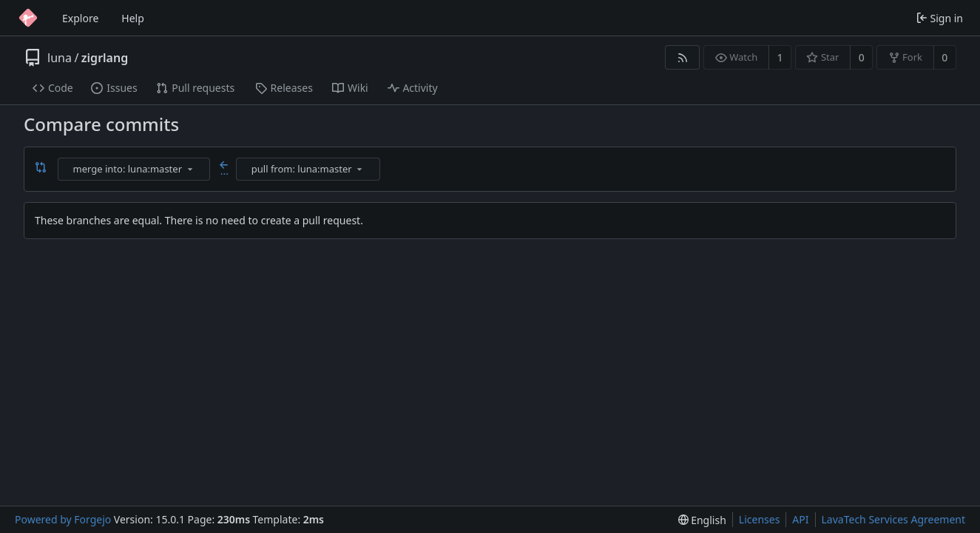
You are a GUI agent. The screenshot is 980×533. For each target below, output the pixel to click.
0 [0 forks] (944, 57)
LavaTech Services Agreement (893, 519)
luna (60, 58)
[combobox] (135, 169)
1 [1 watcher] (780, 57)
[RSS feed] (682, 57)
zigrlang (105, 58)
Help (133, 18)
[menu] (190, 169)
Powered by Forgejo (63, 519)
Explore (80, 18)
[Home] (28, 18)
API (800, 519)
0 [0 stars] (862, 57)
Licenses (760, 519)
